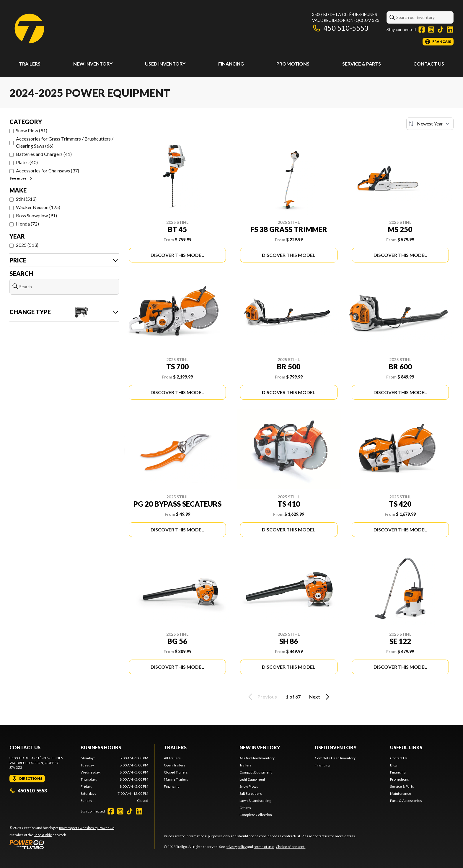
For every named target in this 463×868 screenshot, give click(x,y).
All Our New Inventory (257, 758)
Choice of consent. (291, 847)
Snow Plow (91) (32, 130)
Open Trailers (175, 765)
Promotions (293, 64)
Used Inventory (165, 64)
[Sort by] (430, 124)
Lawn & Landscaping (255, 801)
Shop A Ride (43, 835)
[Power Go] (62, 844)
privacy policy (236, 847)
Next (320, 697)
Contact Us (429, 64)
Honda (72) (27, 224)
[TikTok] (441, 30)
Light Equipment (252, 779)
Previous (262, 697)
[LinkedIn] (450, 30)
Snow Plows (249, 786)
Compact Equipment (256, 772)
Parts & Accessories (406, 801)
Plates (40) (27, 162)
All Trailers (172, 758)
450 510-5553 (340, 28)
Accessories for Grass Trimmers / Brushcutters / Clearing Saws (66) (65, 142)
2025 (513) (27, 245)
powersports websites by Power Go (87, 828)
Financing (231, 64)
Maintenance (401, 793)
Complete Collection (256, 815)
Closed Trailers (176, 772)
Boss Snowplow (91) (36, 215)
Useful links (406, 747)
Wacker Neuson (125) (38, 207)
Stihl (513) (26, 199)
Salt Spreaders (251, 793)
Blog (394, 765)
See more (21, 178)
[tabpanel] (114, 779)
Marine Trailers (176, 779)
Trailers (30, 64)
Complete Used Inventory (335, 758)
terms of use (264, 847)
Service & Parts (362, 64)
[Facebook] (422, 30)
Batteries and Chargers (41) (44, 154)
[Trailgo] (29, 28)
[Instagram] (431, 30)
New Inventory (93, 64)
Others (245, 808)
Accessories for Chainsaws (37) (48, 170)
